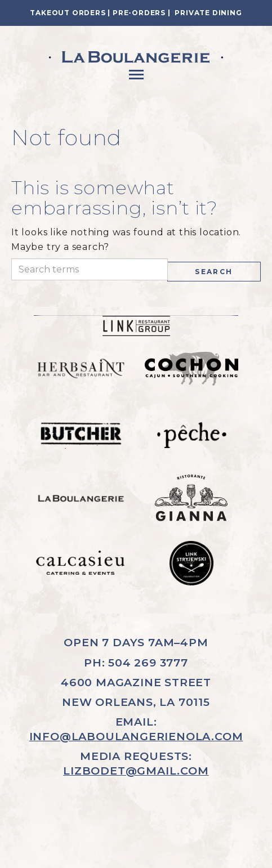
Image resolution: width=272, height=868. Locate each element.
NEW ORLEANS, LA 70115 (136, 702)
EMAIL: (136, 729)
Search (214, 272)
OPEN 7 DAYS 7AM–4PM (136, 642)
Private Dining (208, 13)
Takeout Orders (68, 13)
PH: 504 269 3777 (136, 663)
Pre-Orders (139, 13)
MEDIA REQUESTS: (136, 763)
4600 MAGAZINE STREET (136, 682)
